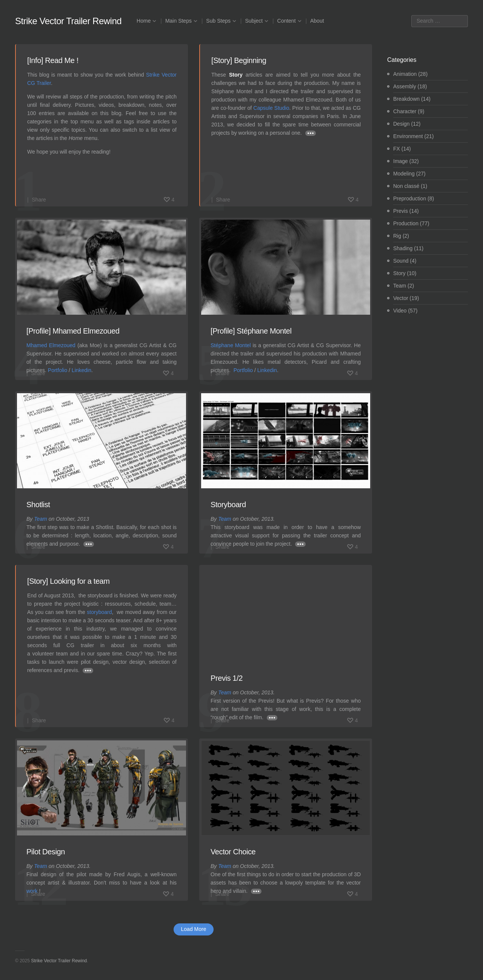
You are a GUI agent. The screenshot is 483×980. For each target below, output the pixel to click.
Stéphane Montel (231, 345)
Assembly (405, 86)
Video (400, 311)
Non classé (406, 186)
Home (144, 21)
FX (397, 149)
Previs (401, 211)
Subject (254, 21)
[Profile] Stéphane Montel (251, 331)
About (317, 21)
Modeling (404, 174)
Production (406, 223)
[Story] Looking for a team (68, 581)
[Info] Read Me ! (53, 60)
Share (39, 200)
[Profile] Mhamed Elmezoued (73, 331)
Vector (401, 298)
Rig (397, 236)
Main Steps (178, 21)
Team (41, 519)
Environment (408, 136)
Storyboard (228, 505)
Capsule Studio (271, 108)
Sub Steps (218, 21)
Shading (403, 248)
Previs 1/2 (227, 678)
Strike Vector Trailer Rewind (68, 21)
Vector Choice (233, 852)
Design (401, 124)
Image (401, 161)
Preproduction (410, 198)
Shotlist (38, 505)
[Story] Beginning (239, 60)
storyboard (99, 612)
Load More (194, 929)
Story (399, 273)
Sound (401, 261)
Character (405, 111)
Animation (405, 74)
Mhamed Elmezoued (51, 345)
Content (287, 21)
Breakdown (406, 99)
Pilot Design (46, 852)
